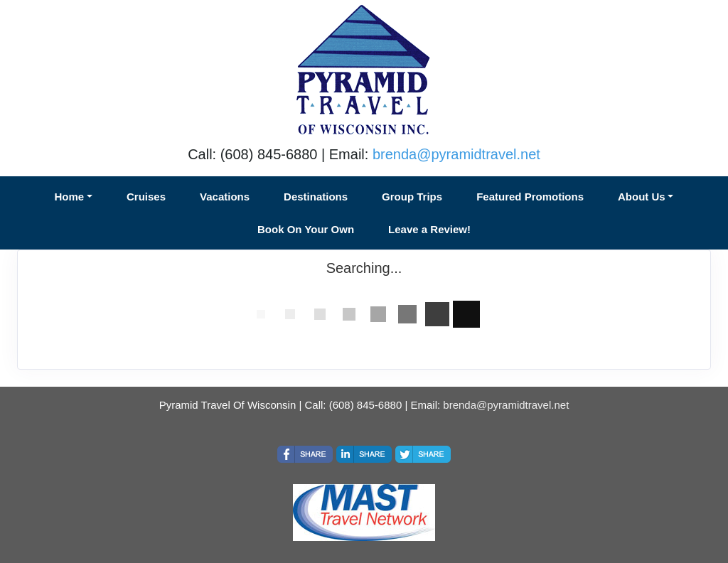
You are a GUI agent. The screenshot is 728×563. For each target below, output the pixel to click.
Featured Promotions (530, 197)
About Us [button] (642, 197)
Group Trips (412, 197)
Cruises (146, 197)
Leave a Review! (429, 229)
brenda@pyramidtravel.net (456, 154)
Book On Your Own (306, 229)
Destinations (316, 197)
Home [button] (70, 197)
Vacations (225, 197)
